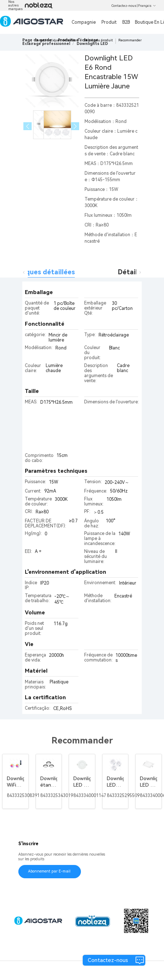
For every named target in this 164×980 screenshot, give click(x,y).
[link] (46, 44)
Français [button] (147, 6)
